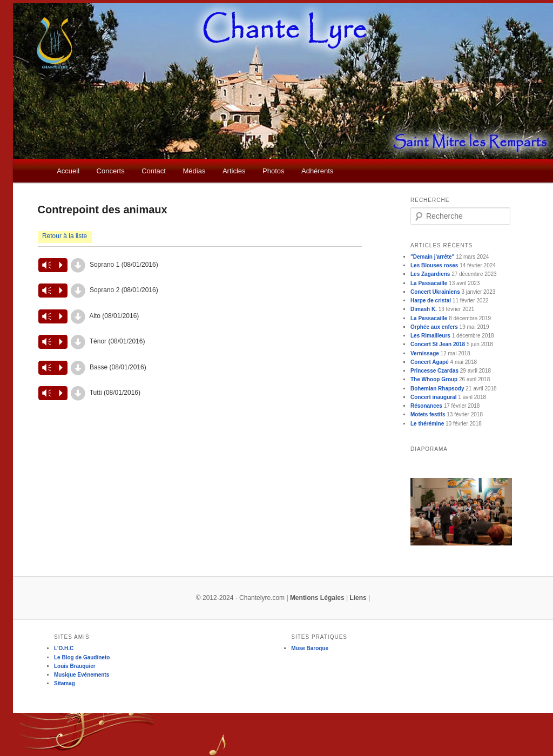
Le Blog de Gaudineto (82, 657)
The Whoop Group (434, 379)
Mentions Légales (317, 598)
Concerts (111, 171)
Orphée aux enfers (434, 327)
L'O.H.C (64, 648)
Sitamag (65, 683)
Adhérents (317, 171)
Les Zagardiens (430, 274)
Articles (234, 171)
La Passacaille (429, 283)
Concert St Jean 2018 (438, 344)
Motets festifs (428, 414)
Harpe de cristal (431, 301)
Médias (194, 171)
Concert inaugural (434, 397)
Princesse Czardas (434, 371)
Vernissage (425, 353)
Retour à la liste (65, 236)
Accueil (68, 171)
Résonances (426, 406)
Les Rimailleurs (430, 336)
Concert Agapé (430, 362)
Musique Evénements (82, 675)
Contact (154, 171)
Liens (358, 598)
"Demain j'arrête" (432, 257)
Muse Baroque (310, 648)
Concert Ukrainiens (435, 292)
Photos (273, 171)
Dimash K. (424, 309)
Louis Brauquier (75, 666)
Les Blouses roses (434, 265)
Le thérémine (427, 424)
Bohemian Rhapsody (437, 389)
